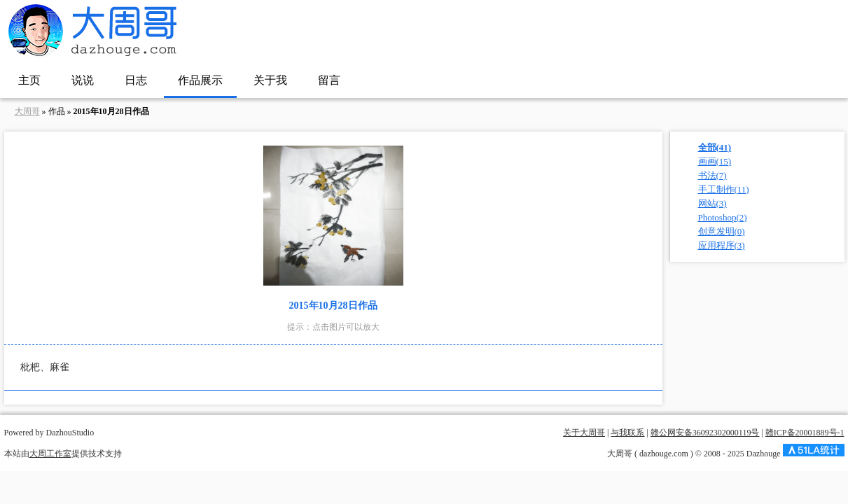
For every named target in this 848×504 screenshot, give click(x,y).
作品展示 (200, 80)
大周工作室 (50, 454)
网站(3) (713, 203)
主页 (29, 80)
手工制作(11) (724, 189)
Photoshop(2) (723, 217)
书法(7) (713, 175)
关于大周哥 (584, 433)
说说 (83, 80)
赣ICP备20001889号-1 (805, 433)
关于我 (270, 80)
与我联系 (627, 433)
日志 (136, 80)
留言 (329, 80)
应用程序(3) (722, 245)
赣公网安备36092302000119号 (705, 433)
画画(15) (715, 161)
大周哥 (27, 111)
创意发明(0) (722, 231)
